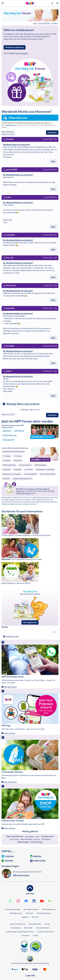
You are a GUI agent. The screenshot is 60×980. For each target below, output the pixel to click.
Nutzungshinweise (35, 924)
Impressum (26, 935)
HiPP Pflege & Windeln (31, 909)
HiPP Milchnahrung (49, 909)
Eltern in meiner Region (48, 474)
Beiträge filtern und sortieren (23, 404)
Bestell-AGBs (28, 928)
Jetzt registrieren (44, 23)
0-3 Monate (6, 470)
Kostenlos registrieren (15, 47)
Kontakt (35, 935)
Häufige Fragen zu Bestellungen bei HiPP (20, 932)
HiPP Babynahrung (16, 913)
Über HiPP (35, 917)
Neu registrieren (30, 622)
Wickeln (37, 837)
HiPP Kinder (30, 913)
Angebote (25, 917)
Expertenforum (11, 125)
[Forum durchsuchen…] (30, 632)
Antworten (52, 133)
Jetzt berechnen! (10, 782)
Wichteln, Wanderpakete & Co (22, 479)
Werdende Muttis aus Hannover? (17, 145)
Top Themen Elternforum (46, 932)
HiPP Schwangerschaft (12, 909)
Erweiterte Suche (12, 636)
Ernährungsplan (14, 839)
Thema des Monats (30, 474)
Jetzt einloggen (22, 53)
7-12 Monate (29, 470)
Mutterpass (46, 839)
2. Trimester (18, 456)
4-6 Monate (17, 470)
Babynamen (18, 461)
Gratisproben (47, 836)
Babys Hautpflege (40, 465)
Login (35, 23)
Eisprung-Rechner (15, 836)
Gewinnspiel (23, 842)
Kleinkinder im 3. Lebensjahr (12, 474)
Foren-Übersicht (8, 132)
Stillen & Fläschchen (9, 465)
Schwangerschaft (8, 440)
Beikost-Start (7, 431)
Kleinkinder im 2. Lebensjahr (45, 470)
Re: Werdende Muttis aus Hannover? (18, 175)
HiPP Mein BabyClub (44, 913)
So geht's (55, 23)
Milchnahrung (19, 431)
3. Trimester (7, 461)
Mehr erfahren (10, 733)
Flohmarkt (6, 479)
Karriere (47, 924)
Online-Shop (37, 842)
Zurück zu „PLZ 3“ (8, 134)
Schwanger (29, 837)
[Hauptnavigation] (3, 3)
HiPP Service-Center (21, 875)
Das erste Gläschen (25, 465)
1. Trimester (7, 456)
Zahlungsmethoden (43, 928)
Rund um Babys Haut (10, 435)
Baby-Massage (26, 839)
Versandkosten (16, 928)
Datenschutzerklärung (18, 924)
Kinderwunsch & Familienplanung (14, 452)
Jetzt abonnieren (10, 687)
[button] (52, 3)
